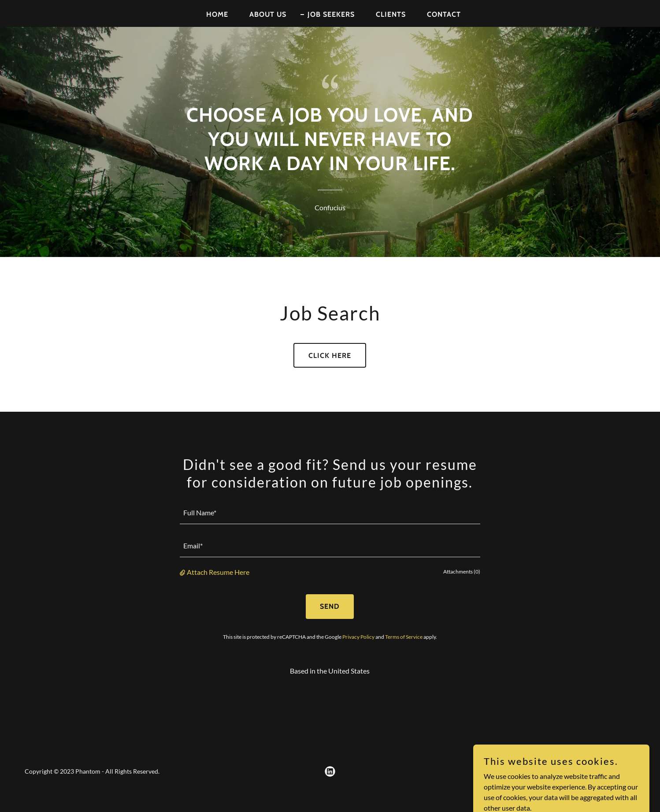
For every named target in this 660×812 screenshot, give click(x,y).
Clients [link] (391, 14)
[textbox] (330, 513)
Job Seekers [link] (331, 14)
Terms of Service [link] (404, 637)
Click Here (330, 356)
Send (330, 606)
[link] (330, 771)
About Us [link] (268, 14)
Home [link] (217, 14)
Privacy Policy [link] (358, 637)
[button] (183, 572)
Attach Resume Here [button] (218, 572)
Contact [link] (444, 14)
